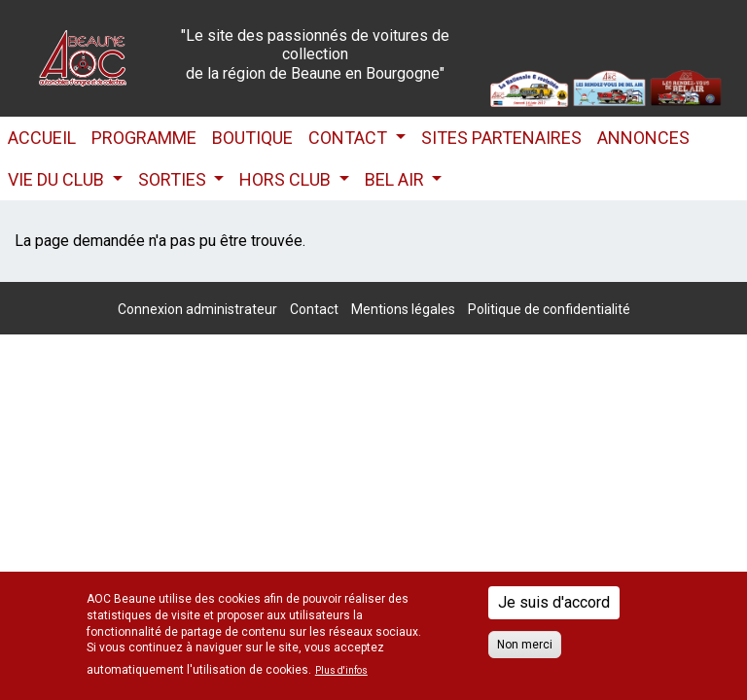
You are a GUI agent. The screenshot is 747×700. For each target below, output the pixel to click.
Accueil (42, 138)
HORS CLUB (287, 179)
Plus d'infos (341, 671)
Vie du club (58, 179)
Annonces (643, 138)
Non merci (525, 645)
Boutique (252, 138)
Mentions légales (403, 309)
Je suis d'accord (554, 602)
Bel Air (396, 179)
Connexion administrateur (197, 309)
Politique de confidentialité (549, 309)
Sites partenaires (501, 138)
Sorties (174, 179)
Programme (144, 138)
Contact (350, 138)
